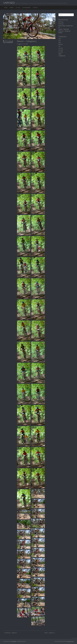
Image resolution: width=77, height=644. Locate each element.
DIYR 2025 (61, 22)
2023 (60, 43)
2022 (60, 41)
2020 (60, 39)
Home (6, 8)
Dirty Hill (60, 44)
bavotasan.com (70, 641)
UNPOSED (9, 3)
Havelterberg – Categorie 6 (10, 633)
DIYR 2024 (61, 24)
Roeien (12, 8)
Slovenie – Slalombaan (64, 29)
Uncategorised (9, 42)
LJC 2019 (18, 8)
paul (20, 44)
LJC (10, 41)
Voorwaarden (26, 8)
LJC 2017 (61, 48)
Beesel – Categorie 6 (50, 633)
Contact (35, 8)
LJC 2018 (61, 50)
